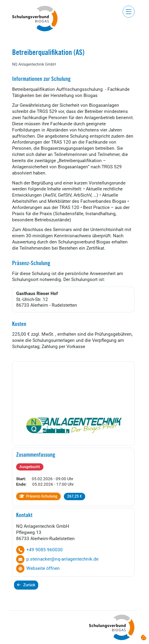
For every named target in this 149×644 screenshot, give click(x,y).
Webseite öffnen (43, 568)
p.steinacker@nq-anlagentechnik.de (62, 559)
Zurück (26, 585)
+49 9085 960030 (44, 550)
